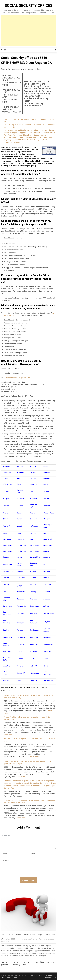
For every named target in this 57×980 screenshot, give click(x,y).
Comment (28, 842)
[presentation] (18, 870)
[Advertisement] (29, 30)
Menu (3, 50)
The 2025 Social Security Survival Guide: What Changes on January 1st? (28, 934)
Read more (8, 735)
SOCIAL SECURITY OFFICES (29, 6)
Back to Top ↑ (50, 978)
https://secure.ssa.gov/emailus (18, 378)
